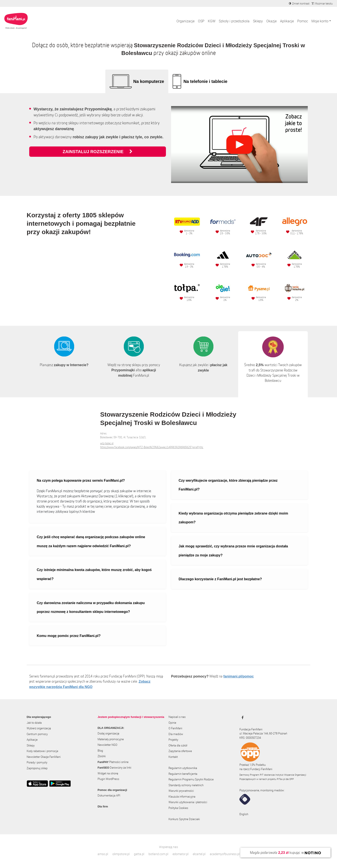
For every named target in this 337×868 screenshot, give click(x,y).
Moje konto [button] (320, 21)
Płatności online (113, 762)
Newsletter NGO (107, 745)
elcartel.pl (199, 854)
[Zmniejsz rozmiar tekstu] (322, 3)
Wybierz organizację (39, 728)
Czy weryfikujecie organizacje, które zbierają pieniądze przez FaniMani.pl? (228, 485)
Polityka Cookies (178, 808)
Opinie (172, 723)
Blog (100, 751)
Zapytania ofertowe (180, 751)
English (244, 814)
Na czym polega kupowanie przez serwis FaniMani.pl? (81, 480)
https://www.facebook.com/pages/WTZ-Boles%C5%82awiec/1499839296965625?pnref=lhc (152, 447)
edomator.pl (181, 854)
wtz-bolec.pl (107, 443)
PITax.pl (281, 779)
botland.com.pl (158, 854)
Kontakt (173, 757)
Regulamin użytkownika (183, 768)
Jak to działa (34, 723)
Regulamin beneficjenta (183, 774)
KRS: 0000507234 (250, 738)
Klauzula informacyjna (182, 796)
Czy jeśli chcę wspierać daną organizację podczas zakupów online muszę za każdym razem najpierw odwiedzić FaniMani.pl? (91, 541)
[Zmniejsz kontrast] (299, 3)
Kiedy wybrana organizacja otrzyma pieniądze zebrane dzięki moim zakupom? (233, 518)
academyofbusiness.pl (225, 854)
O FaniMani (175, 728)
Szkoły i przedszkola (234, 21)
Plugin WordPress (108, 779)
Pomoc (303, 21)
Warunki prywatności (181, 791)
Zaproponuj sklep (37, 768)
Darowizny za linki (114, 767)
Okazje (271, 21)
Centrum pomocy (37, 734)
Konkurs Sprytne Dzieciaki (184, 819)
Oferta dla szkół (178, 745)
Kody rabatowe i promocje (42, 751)
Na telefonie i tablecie (205, 81)
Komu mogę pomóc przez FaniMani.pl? (69, 636)
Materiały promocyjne (111, 739)
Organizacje (185, 21)
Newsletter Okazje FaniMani (44, 757)
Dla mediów (176, 734)
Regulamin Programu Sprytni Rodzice (191, 779)
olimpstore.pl (121, 854)
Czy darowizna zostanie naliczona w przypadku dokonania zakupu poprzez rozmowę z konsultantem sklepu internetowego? (91, 607)
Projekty (173, 740)
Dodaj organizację (108, 733)
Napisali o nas (177, 717)
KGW (212, 21)
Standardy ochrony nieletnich (186, 785)
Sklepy (258, 21)
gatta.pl (139, 854)
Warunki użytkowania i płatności (188, 802)
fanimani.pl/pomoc (238, 676)
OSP (201, 21)
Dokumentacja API (109, 795)
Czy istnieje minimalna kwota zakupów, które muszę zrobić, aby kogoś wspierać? (94, 574)
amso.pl (103, 854)
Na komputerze (149, 81)
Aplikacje (287, 21)
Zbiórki (102, 756)
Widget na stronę (108, 773)
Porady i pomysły (37, 762)
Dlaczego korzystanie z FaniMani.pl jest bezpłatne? (220, 579)
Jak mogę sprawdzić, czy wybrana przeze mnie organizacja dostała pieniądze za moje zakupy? (233, 551)
